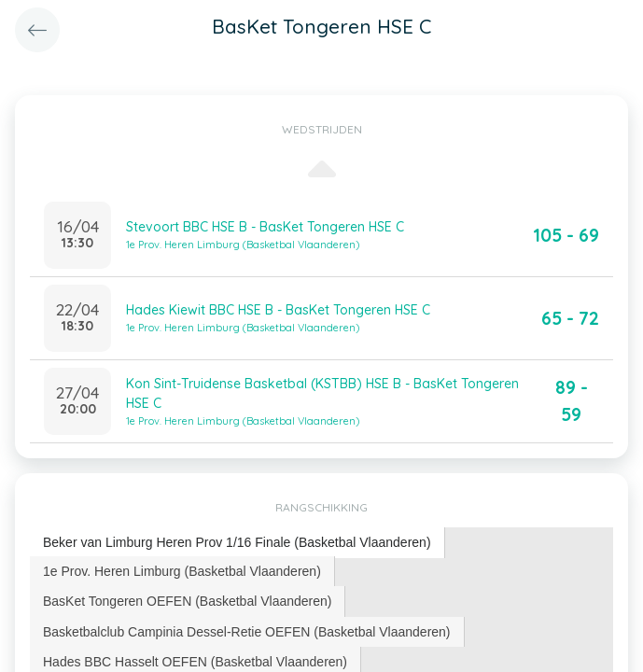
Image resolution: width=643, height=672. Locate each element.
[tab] (238, 543)
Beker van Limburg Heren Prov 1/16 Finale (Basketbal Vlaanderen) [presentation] (237, 542)
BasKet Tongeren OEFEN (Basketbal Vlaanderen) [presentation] (187, 601)
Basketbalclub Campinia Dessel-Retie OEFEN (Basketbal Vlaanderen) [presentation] (247, 632)
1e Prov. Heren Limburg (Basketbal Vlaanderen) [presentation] (182, 571)
